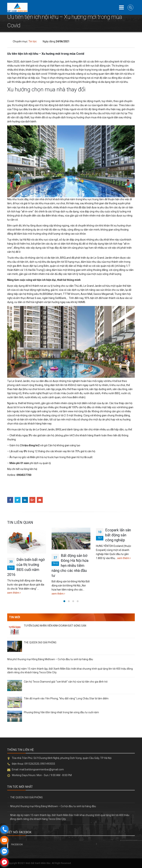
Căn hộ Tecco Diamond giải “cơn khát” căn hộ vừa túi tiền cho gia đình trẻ (66, 682)
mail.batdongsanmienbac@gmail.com (42, 769)
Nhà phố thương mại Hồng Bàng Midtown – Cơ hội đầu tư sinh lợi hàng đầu (50, 659)
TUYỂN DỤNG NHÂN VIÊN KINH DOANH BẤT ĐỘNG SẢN (55, 626)
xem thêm (14, 593)
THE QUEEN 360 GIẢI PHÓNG (40, 642)
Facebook (10, 500)
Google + (32, 500)
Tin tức (33, 41)
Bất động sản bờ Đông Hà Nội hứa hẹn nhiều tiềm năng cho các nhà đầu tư (70, 566)
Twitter (18, 500)
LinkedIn (25, 500)
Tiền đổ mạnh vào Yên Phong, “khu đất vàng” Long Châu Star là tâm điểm (66, 698)
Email (40, 500)
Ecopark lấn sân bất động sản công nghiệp (118, 535)
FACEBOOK (17, 844)
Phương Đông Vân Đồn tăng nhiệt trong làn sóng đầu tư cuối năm (61, 712)
